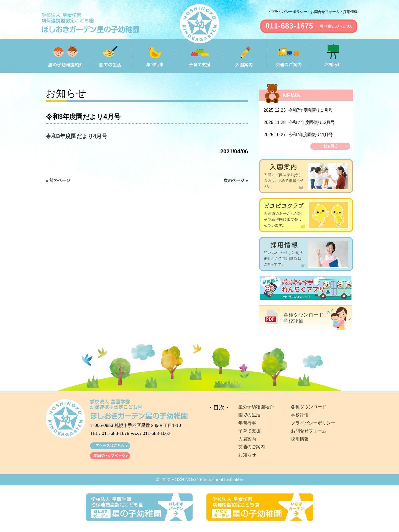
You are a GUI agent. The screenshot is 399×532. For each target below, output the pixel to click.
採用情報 (300, 439)
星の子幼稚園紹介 (256, 407)
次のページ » (236, 180)
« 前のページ (58, 180)
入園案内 (247, 439)
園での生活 (249, 415)
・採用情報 (348, 12)
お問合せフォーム (309, 431)
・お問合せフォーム (323, 12)
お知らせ (247, 455)
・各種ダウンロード (301, 315)
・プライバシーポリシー (287, 12)
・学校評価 (291, 321)
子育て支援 (249, 431)
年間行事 (247, 423)
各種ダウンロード (309, 407)
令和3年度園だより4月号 (76, 136)
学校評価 (300, 415)
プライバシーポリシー (313, 423)
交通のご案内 (252, 447)
